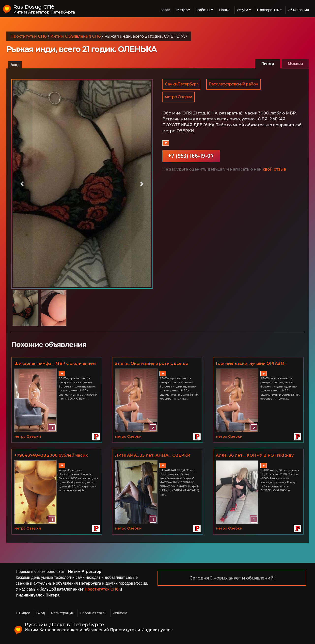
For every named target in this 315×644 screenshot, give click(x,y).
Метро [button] (182, 10)
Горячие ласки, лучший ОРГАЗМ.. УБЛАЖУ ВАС (251, 364)
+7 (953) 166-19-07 (191, 156)
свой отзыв (274, 169)
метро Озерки (179, 97)
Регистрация (62, 613)
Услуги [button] (242, 10)
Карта (165, 10)
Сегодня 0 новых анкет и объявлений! (232, 578)
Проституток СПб (102, 589)
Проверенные (269, 10)
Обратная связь (93, 613)
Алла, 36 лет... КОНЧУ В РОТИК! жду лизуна (255, 456)
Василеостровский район (233, 84)
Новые (225, 10)
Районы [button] (203, 10)
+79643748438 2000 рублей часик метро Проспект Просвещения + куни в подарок (55, 456)
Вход (15, 65)
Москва (295, 64)
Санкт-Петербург (181, 84)
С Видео (23, 613)
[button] (22, 184)
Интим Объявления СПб (76, 36)
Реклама (120, 613)
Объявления (298, 10)
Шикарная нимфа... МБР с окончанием (55, 363)
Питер (268, 64)
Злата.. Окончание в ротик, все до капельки (152, 364)
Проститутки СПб (29, 36)
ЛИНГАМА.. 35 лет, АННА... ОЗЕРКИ (153, 455)
